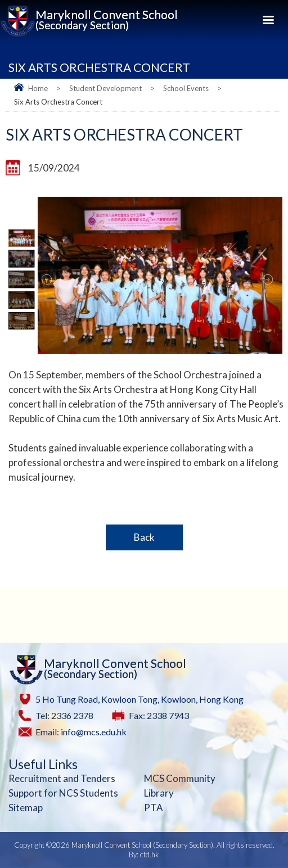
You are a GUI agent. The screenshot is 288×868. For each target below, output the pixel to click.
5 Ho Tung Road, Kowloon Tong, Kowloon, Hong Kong (139, 699)
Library (159, 793)
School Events (186, 88)
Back (144, 537)
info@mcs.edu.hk (94, 732)
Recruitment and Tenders (62, 778)
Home (38, 88)
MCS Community (180, 778)
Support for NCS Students (63, 793)
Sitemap (26, 808)
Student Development (105, 88)
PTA (154, 808)
